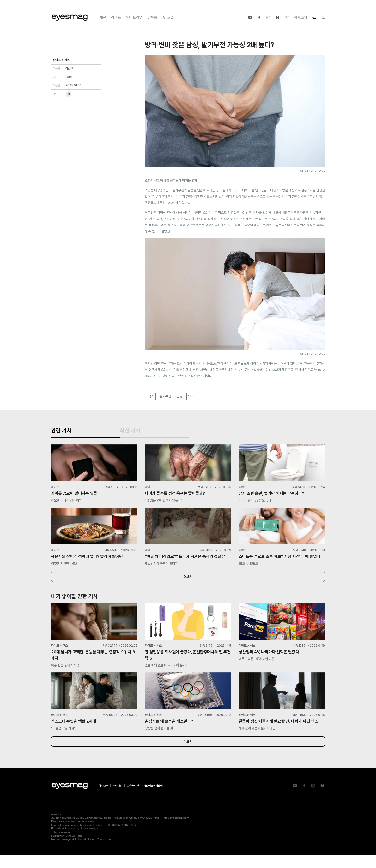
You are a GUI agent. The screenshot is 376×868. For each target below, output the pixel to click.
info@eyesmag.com (176, 831)
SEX (191, 396)
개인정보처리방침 (153, 799)
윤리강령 (117, 799)
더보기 (188, 588)
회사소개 (300, 17)
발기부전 (165, 396)
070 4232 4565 (150, 831)
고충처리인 (133, 799)
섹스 (151, 396)
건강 (180, 396)
